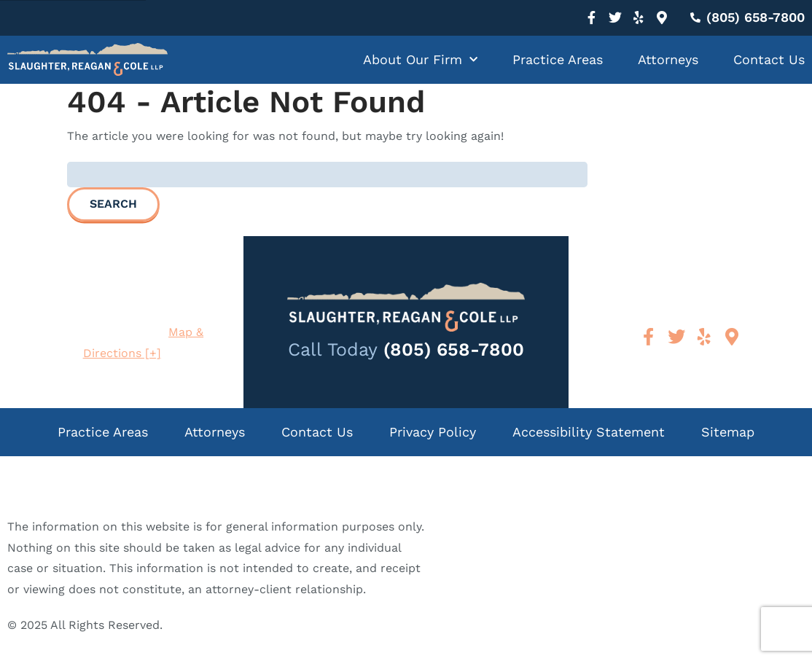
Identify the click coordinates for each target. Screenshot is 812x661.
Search (113, 204)
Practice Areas (558, 59)
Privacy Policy (433, 432)
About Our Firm (420, 60)
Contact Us (769, 59)
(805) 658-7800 (454, 349)
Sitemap (728, 432)
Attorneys (668, 59)
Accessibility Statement (589, 432)
